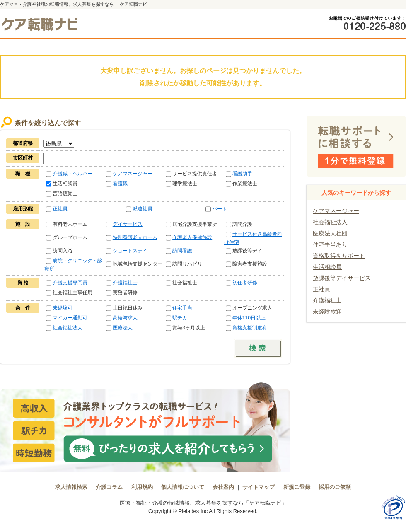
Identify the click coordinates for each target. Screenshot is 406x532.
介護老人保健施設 (192, 237)
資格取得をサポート (339, 256)
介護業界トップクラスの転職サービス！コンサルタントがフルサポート (145, 426)
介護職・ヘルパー (72, 174)
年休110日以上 (249, 318)
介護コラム (109, 487)
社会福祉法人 (68, 328)
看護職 (120, 184)
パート (220, 209)
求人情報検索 (71, 487)
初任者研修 (245, 283)
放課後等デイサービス (342, 278)
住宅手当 (182, 308)
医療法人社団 (330, 233)
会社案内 (223, 487)
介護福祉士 (125, 283)
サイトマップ (259, 487)
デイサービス (128, 224)
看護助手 (242, 174)
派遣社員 (143, 209)
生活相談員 (327, 267)
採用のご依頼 (335, 487)
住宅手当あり (330, 244)
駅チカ (180, 318)
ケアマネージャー (133, 174)
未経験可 (63, 308)
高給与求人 (125, 318)
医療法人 (123, 328)
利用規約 (142, 487)
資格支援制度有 (250, 328)
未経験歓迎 (327, 312)
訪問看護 (182, 251)
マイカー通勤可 (70, 318)
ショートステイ (130, 251)
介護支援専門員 (70, 283)
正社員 (60, 209)
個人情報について (183, 487)
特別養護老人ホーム (135, 237)
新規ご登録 (297, 487)
